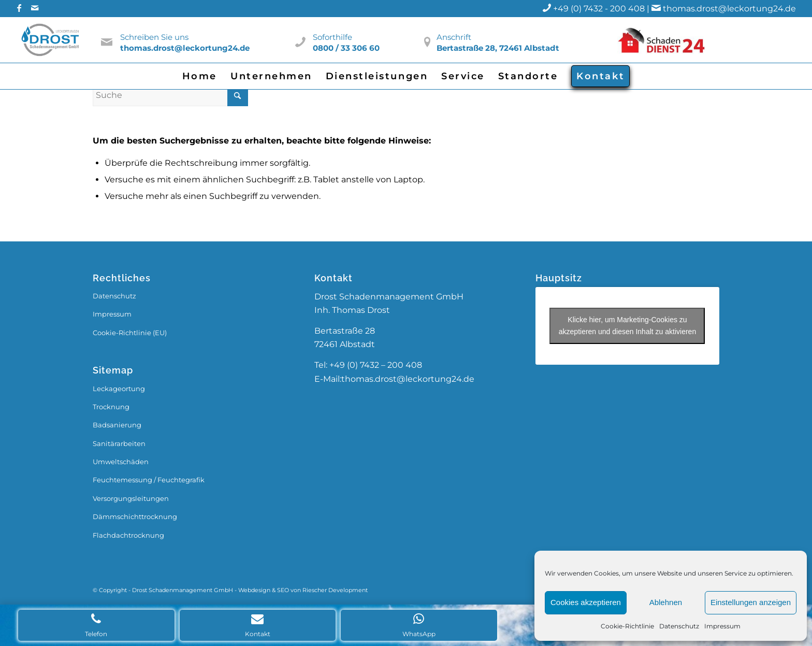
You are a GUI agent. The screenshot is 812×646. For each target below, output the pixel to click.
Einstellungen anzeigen (751, 602)
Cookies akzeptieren (586, 602)
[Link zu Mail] (35, 8)
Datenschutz (679, 626)
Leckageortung (119, 389)
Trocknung (111, 407)
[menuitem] (200, 76)
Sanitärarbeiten (119, 443)
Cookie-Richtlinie (627, 626)
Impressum (722, 626)
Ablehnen (666, 602)
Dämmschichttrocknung (135, 516)
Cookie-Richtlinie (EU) (130, 333)
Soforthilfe (332, 37)
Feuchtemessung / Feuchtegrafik (149, 480)
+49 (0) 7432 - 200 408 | (608, 9)
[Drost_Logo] (52, 40)
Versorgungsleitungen (131, 498)
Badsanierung (117, 425)
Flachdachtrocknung (128, 535)
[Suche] (170, 95)
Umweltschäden (121, 462)
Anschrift (454, 37)
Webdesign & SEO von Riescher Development (303, 590)
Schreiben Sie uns (154, 37)
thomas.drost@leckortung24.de (729, 9)
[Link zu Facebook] (19, 8)
